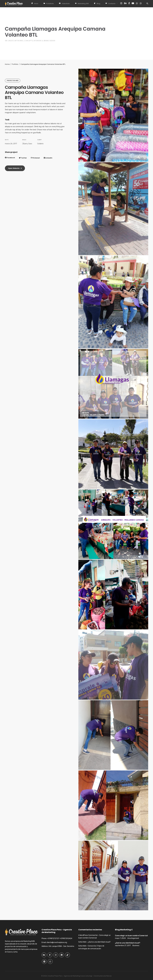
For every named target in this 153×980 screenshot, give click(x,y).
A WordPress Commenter (88, 935)
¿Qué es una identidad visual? (99, 942)
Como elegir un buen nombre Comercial (131, 936)
